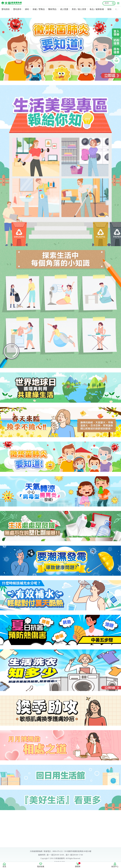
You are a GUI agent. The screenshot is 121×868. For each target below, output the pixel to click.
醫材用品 (52, 9)
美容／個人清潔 (79, 9)
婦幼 (27, 9)
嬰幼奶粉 (6, 9)
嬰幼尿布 (17, 9)
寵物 (109, 9)
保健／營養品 (39, 9)
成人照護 (64, 9)
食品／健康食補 (97, 9)
